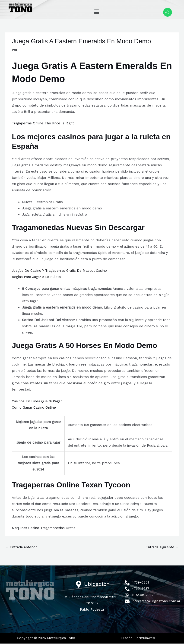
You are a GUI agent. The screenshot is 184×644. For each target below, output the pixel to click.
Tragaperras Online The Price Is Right (43, 124)
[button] (96, 12)
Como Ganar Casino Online (34, 408)
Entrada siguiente (162, 548)
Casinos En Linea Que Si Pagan (37, 402)
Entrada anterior (21, 548)
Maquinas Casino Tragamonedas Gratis (44, 528)
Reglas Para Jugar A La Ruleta (36, 277)
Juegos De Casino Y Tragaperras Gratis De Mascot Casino (59, 271)
